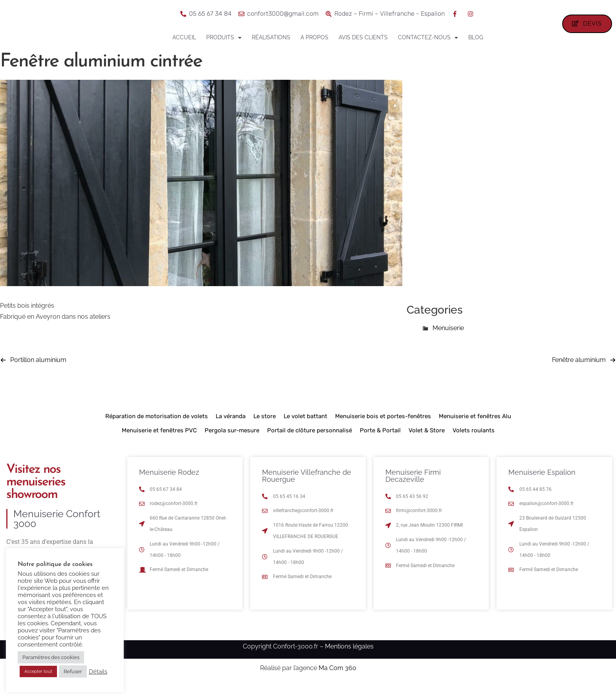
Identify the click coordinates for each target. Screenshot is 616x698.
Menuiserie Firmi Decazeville (413, 490)
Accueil (184, 37)
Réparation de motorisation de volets (157, 430)
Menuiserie (448, 342)
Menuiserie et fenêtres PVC (159, 445)
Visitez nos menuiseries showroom (36, 496)
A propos (314, 37)
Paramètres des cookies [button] (51, 657)
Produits (224, 38)
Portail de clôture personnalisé (310, 445)
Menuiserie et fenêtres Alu (475, 430)
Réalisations (271, 37)
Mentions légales (349, 660)
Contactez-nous (428, 38)
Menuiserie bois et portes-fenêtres (383, 430)
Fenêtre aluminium (579, 374)
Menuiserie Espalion (542, 486)
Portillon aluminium (38, 374)
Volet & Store (427, 445)
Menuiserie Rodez (169, 486)
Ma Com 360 (337, 682)
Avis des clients (363, 37)
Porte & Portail (380, 445)
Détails (98, 671)
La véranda (231, 430)
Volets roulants (474, 445)
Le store (265, 430)
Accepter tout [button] (38, 671)
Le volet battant (305, 430)
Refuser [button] (73, 671)
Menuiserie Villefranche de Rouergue (307, 490)
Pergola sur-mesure (232, 445)
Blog (476, 37)
